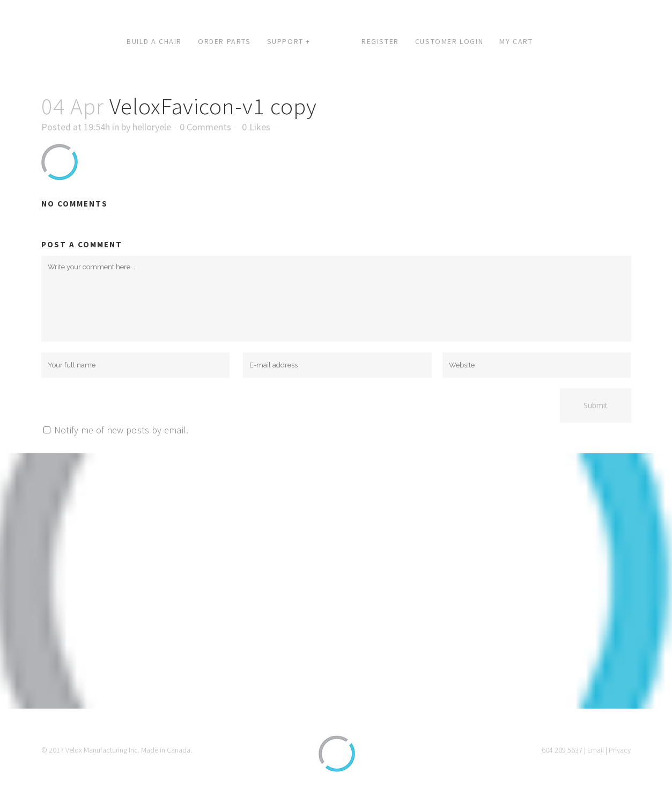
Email (596, 750)
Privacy (620, 750)
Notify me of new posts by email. (121, 430)
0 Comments (205, 127)
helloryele (152, 127)
